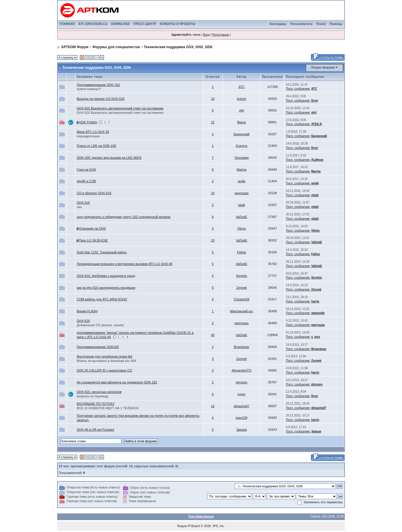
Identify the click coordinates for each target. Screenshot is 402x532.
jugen (242, 394)
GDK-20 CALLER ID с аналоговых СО (104, 370)
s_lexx (316, 337)
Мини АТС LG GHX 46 (93, 132)
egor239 (241, 418)
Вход (206, 35)
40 (213, 335)
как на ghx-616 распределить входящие (106, 288)
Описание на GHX (93, 228)
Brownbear (242, 347)
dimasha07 (242, 406)
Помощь (336, 24)
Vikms (242, 228)
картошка (241, 193)
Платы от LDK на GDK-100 (96, 146)
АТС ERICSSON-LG (93, 24)
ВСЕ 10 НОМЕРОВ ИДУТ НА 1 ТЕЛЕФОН (108, 408)
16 (213, 406)
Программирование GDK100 (98, 347)
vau (79, 207)
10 (213, 99)
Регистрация (220, 35)
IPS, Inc (219, 526)
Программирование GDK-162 (98, 85)
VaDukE (242, 217)
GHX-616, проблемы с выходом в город (106, 276)
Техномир (242, 158)
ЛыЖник (317, 160)
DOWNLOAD (121, 24)
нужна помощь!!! (89, 89)
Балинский (242, 134)
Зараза (242, 430)
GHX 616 (83, 203)
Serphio (242, 276)
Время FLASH (87, 311)
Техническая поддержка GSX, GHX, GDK (178, 47)
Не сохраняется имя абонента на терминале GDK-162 (117, 382)
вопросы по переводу (93, 396)
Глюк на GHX (86, 169)
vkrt (242, 110)
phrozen (242, 382)
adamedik (318, 313)
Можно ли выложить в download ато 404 (106, 361)
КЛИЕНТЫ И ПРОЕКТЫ (178, 24)
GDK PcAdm (88, 122)
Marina (242, 169)
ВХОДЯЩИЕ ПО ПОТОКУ (96, 404)
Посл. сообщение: (298, 89)
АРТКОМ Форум (75, 47)
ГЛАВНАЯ (67, 24)
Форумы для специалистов (116, 47)
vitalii (315, 195)
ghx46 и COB (86, 181)
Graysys (241, 146)
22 (213, 122)
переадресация (88, 136)
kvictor (242, 99)
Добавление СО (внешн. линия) (100, 325)
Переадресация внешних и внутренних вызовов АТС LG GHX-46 (125, 264)
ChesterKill (242, 299)
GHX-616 (83, 321)
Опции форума (323, 67)
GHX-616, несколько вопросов (99, 392)
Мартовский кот (242, 311)
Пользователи (301, 24)
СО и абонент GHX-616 (94, 193)
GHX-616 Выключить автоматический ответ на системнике (120, 108)
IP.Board (194, 526)
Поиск (321, 24)
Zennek (242, 288)
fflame (242, 122)
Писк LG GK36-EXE (93, 240)
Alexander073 (242, 370)
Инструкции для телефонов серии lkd (104, 356)
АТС (242, 87)
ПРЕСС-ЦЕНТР (145, 24)
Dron (314, 101)
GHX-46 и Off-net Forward (95, 430)
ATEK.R (316, 124)
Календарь (278, 24)
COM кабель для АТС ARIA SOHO (102, 299)
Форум (182, 526)
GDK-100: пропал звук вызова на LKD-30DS (109, 158)
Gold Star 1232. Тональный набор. (102, 252)
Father (242, 252)
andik (241, 181)
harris (315, 301)
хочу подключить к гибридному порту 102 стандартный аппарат (124, 217)
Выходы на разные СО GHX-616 (101, 99)
